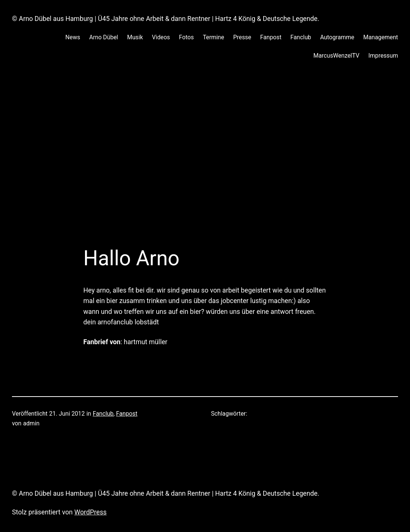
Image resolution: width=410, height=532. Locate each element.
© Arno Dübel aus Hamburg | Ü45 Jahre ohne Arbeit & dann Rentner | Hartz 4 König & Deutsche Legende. (166, 19)
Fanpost (127, 414)
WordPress (90, 512)
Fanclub (103, 414)
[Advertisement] (205, 149)
